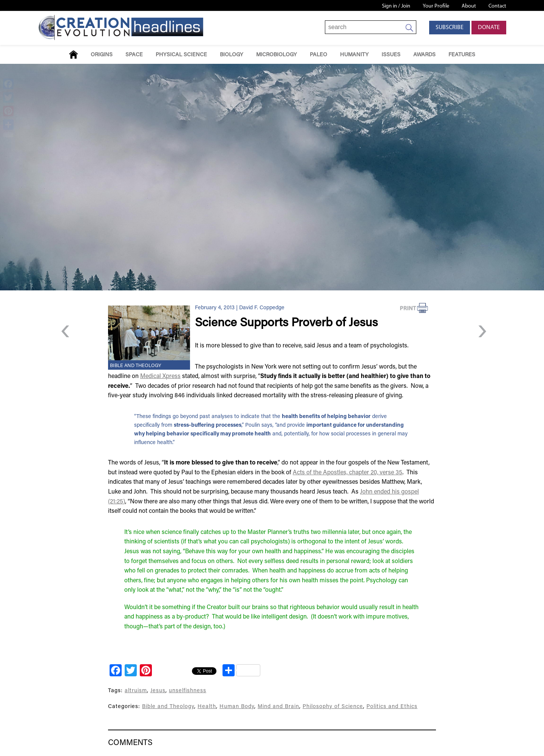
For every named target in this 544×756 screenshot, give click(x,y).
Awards (424, 55)
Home (73, 55)
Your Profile (436, 6)
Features (462, 55)
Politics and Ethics (392, 707)
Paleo (318, 55)
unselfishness (188, 691)
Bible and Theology (136, 366)
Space (134, 55)
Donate (489, 28)
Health (207, 707)
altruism (136, 691)
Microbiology (277, 55)
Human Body (237, 707)
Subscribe (450, 28)
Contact (497, 6)
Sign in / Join (396, 6)
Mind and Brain (278, 707)
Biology (232, 55)
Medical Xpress (160, 376)
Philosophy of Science (333, 707)
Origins (102, 55)
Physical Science (181, 55)
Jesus (158, 691)
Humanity (354, 55)
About (469, 6)
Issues (391, 55)
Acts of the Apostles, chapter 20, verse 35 (348, 473)
